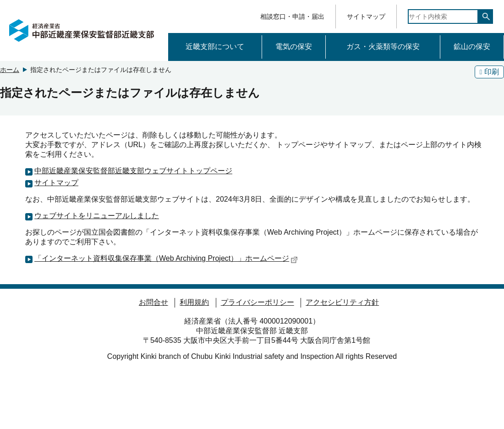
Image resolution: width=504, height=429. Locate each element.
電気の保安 (294, 47)
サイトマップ (366, 16)
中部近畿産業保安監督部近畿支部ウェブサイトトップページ (133, 171)
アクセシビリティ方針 (342, 302)
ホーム (10, 70)
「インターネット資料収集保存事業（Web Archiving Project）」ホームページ (166, 259)
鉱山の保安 (472, 47)
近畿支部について (215, 47)
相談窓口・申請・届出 (292, 16)
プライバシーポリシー (257, 302)
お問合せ (153, 302)
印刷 (489, 72)
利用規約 (194, 302)
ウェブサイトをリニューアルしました (97, 216)
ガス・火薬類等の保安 (383, 47)
